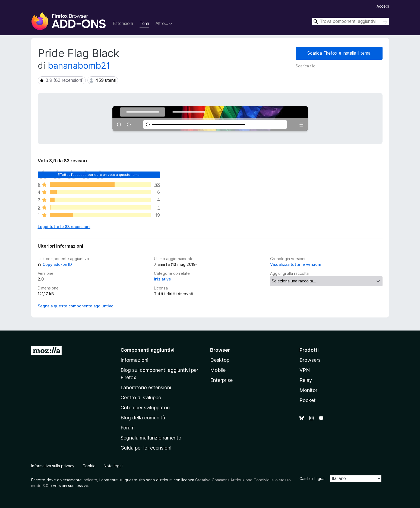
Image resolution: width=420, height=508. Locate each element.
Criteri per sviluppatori (145, 408)
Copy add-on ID (55, 264)
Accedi (383, 6)
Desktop (220, 360)
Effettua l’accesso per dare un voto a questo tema (99, 175)
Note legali (113, 466)
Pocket (308, 400)
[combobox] (350, 21)
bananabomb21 (79, 66)
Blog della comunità (143, 418)
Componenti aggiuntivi (148, 350)
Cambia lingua (312, 479)
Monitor (308, 390)
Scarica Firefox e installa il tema (339, 53)
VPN (305, 370)
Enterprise (221, 380)
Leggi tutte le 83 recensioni (64, 227)
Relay (306, 380)
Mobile (218, 370)
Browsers (310, 360)
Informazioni (134, 360)
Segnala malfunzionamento (151, 438)
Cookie (89, 466)
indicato (90, 480)
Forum (128, 428)
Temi (144, 23)
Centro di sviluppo (141, 398)
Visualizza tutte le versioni (296, 264)
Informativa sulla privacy (53, 466)
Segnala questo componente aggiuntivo (76, 306)
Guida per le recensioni (146, 448)
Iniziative (162, 279)
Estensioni (123, 23)
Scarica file (306, 66)
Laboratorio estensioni (146, 387)
